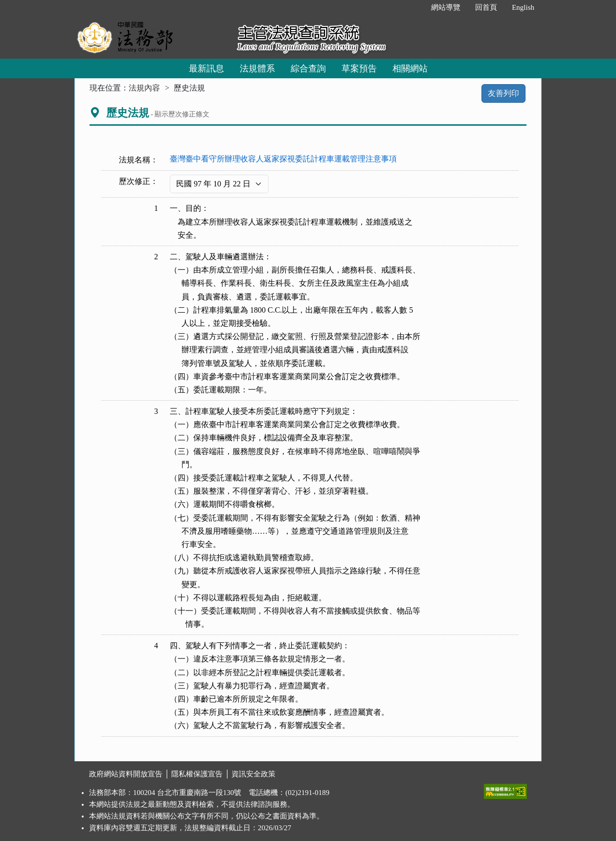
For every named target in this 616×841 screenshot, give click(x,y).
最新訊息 (206, 68)
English (523, 7)
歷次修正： (138, 181)
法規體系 (257, 68)
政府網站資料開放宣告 (126, 774)
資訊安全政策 (253, 774)
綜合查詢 (308, 68)
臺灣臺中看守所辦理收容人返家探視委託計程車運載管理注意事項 (283, 159)
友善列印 (503, 93)
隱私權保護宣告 (197, 774)
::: (414, 7)
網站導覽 (446, 7)
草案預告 (359, 68)
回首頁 (486, 7)
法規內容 (144, 88)
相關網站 (410, 68)
